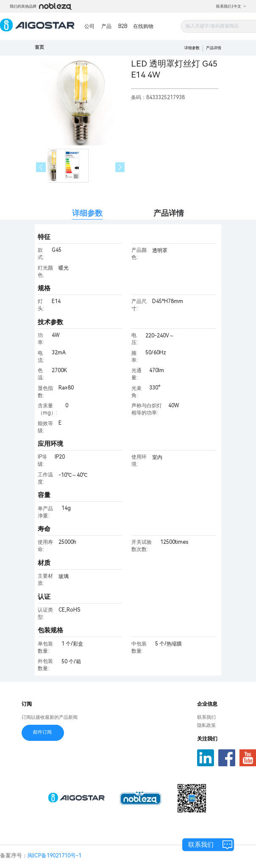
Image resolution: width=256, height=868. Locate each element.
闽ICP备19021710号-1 (54, 855)
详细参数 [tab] (87, 213)
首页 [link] (39, 47)
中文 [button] (240, 6)
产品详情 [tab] (169, 213)
